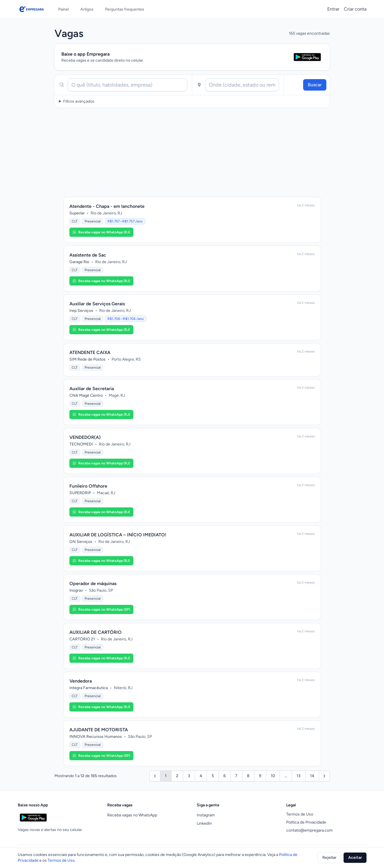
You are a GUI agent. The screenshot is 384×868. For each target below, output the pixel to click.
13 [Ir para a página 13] (299, 776)
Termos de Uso (300, 814)
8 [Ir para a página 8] (248, 776)
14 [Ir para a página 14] (312, 776)
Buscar (315, 85)
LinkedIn (204, 823)
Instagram (206, 815)
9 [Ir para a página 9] (260, 776)
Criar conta (355, 9)
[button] (101, 232)
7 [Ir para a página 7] (236, 776)
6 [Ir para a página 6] (225, 776)
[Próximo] (324, 776)
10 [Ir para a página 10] (273, 776)
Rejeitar (329, 858)
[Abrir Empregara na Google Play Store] (307, 57)
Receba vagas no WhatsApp (132, 815)
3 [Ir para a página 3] (189, 776)
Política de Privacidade (306, 822)
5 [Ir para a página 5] (213, 776)
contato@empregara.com (309, 830)
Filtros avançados (79, 101)
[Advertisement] (192, 153)
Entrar (333, 9)
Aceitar (355, 858)
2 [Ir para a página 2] (177, 776)
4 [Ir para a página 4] (201, 776)
